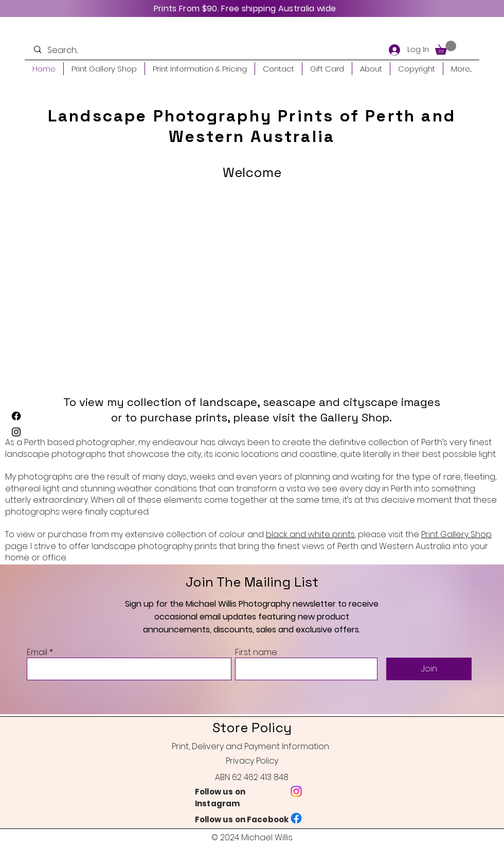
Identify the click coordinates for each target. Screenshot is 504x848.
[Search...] (77, 50)
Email (37, 652)
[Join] (429, 669)
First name (256, 652)
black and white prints (310, 534)
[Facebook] (16, 416)
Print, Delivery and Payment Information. (251, 746)
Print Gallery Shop (456, 534)
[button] (446, 48)
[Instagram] (16, 432)
